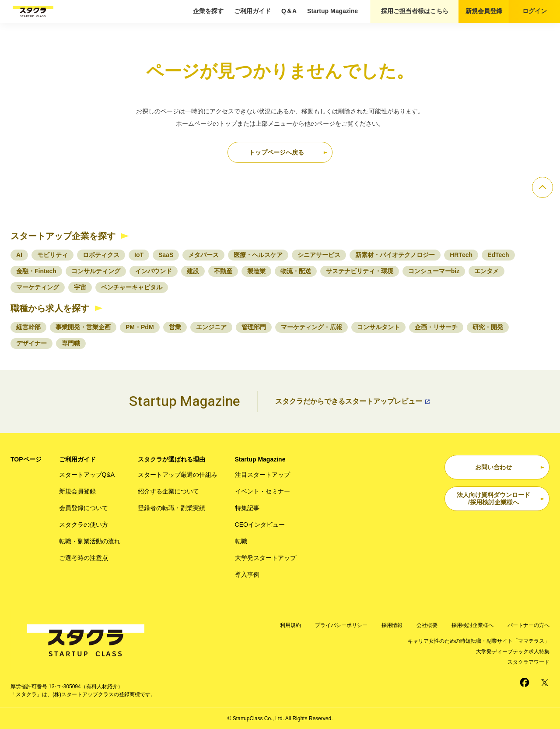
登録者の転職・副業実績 (171, 508)
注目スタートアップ (262, 475)
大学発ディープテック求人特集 (513, 652)
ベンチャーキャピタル (132, 287)
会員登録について (84, 508)
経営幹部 (28, 327)
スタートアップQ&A (87, 475)
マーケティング (38, 287)
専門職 (71, 343)
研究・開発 (488, 327)
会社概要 (427, 625)
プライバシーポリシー (341, 625)
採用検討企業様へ (472, 625)
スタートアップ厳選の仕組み (178, 475)
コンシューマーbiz (434, 271)
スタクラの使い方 (84, 525)
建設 (193, 271)
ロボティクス (101, 255)
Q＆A (289, 11)
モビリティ (52, 255)
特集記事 (247, 508)
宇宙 (80, 287)
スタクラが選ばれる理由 (171, 459)
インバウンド (154, 271)
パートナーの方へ (528, 625)
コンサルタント (378, 327)
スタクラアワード (528, 662)
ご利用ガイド (252, 11)
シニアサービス (319, 255)
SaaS (166, 255)
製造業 (256, 271)
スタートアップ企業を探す (63, 236)
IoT (139, 255)
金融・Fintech (36, 271)
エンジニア (211, 327)
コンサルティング (96, 271)
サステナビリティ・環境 (360, 271)
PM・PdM (140, 327)
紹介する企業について (168, 491)
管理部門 (254, 327)
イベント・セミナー (262, 491)
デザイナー (31, 343)
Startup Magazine (332, 11)
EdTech (498, 255)
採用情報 (392, 625)
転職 (241, 541)
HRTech (461, 255)
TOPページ (26, 459)
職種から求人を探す (50, 308)
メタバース (203, 255)
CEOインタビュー (260, 525)
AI (19, 255)
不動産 (223, 271)
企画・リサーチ (436, 327)
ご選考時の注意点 (84, 558)
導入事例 (247, 574)
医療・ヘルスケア (258, 255)
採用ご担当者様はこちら (415, 11)
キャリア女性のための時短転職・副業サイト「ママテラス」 (479, 641)
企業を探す (208, 11)
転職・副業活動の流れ (90, 541)
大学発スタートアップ (266, 558)
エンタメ (486, 271)
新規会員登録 (484, 11)
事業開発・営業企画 (83, 327)
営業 (175, 327)
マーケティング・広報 (311, 327)
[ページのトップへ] (542, 187)
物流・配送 (296, 271)
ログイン (535, 11)
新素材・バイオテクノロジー (395, 255)
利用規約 (290, 625)
